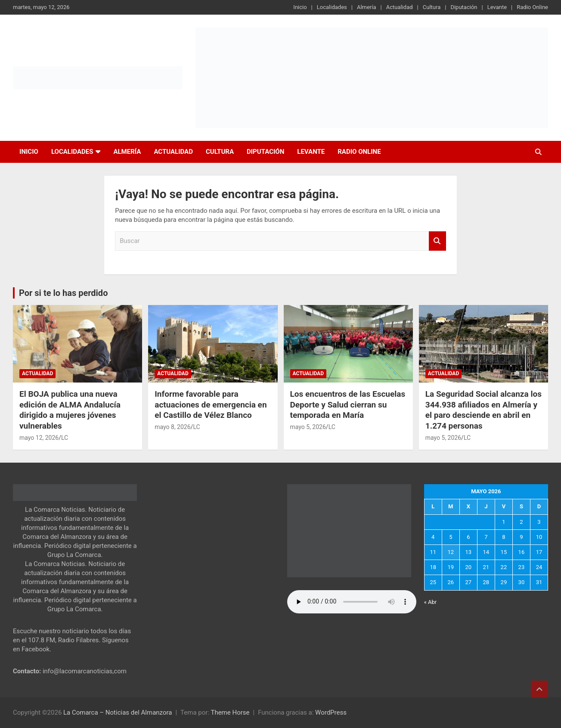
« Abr (431, 602)
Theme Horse (230, 712)
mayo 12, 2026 (39, 438)
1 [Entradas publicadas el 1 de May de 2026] (504, 522)
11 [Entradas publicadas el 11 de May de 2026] (433, 552)
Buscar (437, 241)
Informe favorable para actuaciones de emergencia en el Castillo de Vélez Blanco (211, 404)
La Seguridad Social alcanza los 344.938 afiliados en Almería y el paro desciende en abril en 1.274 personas (484, 410)
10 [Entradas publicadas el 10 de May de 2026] (539, 537)
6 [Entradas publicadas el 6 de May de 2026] (468, 537)
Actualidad (400, 7)
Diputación (464, 7)
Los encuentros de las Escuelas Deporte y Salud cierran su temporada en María (348, 404)
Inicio (300, 7)
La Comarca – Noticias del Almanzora (118, 712)
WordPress (331, 712)
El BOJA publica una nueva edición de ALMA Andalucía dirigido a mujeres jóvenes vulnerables (70, 410)
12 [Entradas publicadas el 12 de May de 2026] (451, 552)
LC (65, 438)
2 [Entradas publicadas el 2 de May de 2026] (521, 522)
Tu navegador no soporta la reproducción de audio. (352, 602)
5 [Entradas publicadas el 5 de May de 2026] (451, 537)
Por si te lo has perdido (63, 293)
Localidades (332, 7)
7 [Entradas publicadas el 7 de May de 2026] (486, 537)
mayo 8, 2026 (172, 427)
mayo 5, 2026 (308, 427)
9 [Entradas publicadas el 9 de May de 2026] (521, 537)
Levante (497, 7)
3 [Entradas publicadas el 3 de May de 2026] (539, 522)
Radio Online (532, 7)
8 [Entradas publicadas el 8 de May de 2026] (504, 537)
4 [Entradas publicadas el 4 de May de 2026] (433, 537)
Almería (367, 7)
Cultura (432, 7)
